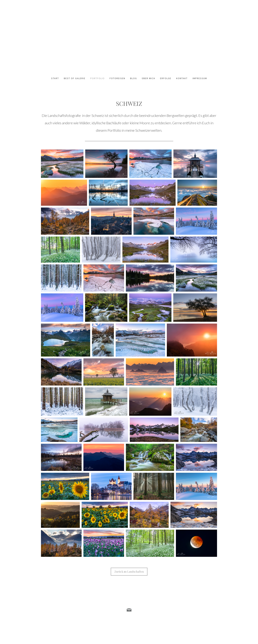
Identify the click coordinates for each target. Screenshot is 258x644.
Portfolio (97, 78)
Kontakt (182, 78)
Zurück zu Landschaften (129, 572)
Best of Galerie (75, 78)
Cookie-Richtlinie (62, 626)
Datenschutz (47, 626)
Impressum (200, 78)
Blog (134, 78)
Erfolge (166, 78)
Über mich (148, 78)
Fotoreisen (117, 78)
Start (55, 78)
